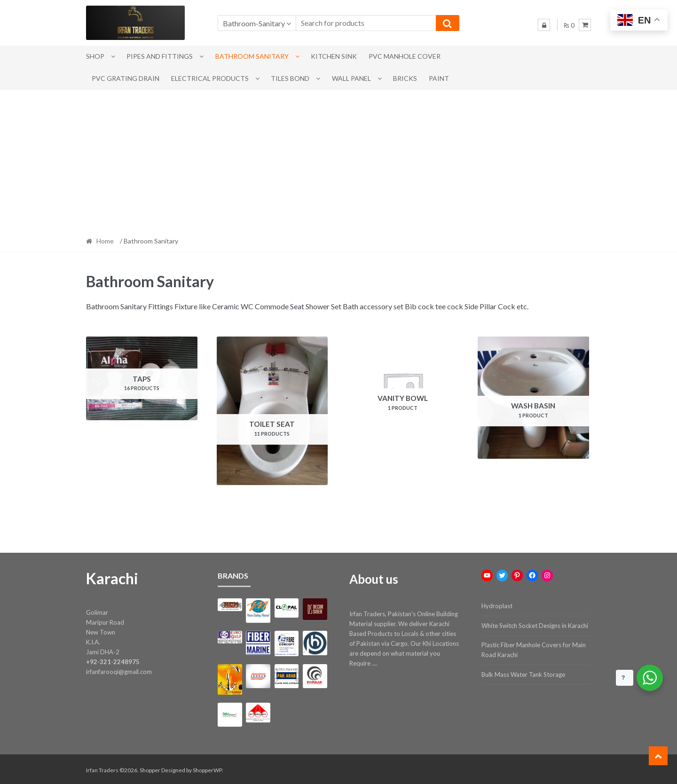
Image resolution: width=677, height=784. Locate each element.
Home (105, 241)
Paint (439, 78)
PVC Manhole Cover (405, 56)
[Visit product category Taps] (142, 378)
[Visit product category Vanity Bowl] (403, 392)
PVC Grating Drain (126, 78)
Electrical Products (210, 78)
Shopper (150, 768)
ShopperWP (207, 768)
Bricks (405, 78)
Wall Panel (351, 78)
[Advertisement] (338, 160)
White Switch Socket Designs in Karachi (535, 624)
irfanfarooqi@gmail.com (119, 670)
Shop (95, 56)
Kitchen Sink (334, 56)
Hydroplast (497, 604)
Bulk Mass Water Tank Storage (523, 673)
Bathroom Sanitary (252, 56)
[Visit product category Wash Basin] (533, 398)
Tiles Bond (290, 78)
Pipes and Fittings (160, 56)
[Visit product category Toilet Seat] (272, 411)
